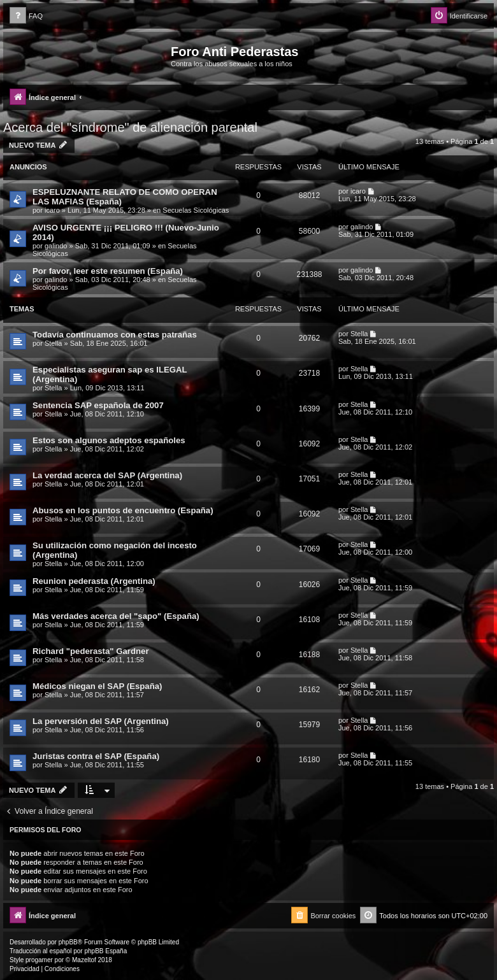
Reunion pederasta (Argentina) (94, 581)
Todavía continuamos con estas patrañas (115, 335)
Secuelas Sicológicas (196, 210)
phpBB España (105, 951)
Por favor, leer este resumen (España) (108, 271)
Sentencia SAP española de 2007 (98, 405)
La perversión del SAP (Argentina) (101, 721)
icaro (52, 210)
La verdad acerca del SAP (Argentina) (107, 475)
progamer (39, 960)
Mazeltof (84, 960)
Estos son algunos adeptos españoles (109, 440)
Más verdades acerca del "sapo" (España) (116, 616)
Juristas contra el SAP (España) (96, 756)
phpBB (68, 942)
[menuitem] (26, 16)
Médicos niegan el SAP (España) (97, 686)
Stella (54, 343)
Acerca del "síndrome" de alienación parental (130, 127)
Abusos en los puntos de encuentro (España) (123, 510)
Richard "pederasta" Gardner (91, 651)
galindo (56, 246)
